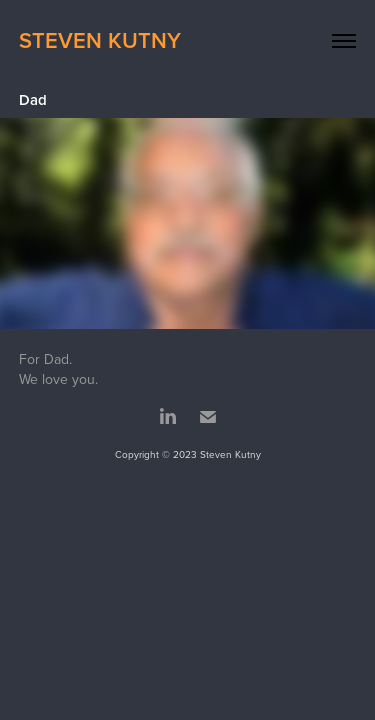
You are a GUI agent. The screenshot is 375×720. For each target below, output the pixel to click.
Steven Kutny (100, 40)
